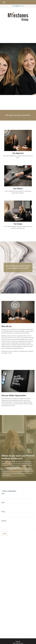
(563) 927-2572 (20, 643)
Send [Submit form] (5, 534)
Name (3, 493)
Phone (3, 512)
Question (4, 521)
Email (3, 503)
